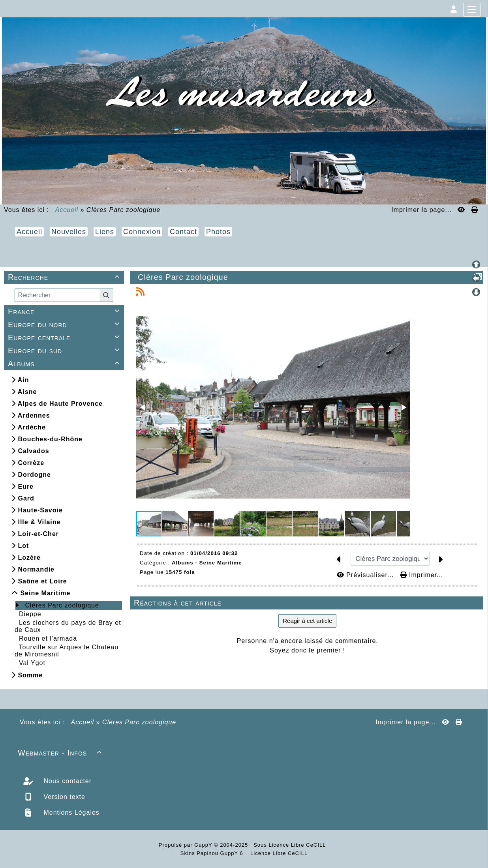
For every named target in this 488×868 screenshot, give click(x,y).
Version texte (63, 797)
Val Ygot (32, 663)
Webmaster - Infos (61, 753)
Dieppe (30, 614)
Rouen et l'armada (48, 638)
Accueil (67, 210)
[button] (143, 407)
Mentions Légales (70, 813)
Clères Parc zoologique (62, 605)
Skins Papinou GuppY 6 (214, 853)
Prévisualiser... (366, 575)
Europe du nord (65, 324)
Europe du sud (65, 351)
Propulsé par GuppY (186, 845)
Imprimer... (422, 575)
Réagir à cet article (307, 621)
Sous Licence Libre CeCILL (290, 845)
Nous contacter (67, 781)
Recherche (65, 277)
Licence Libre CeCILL (278, 853)
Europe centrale (65, 337)
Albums (65, 364)
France (65, 311)
